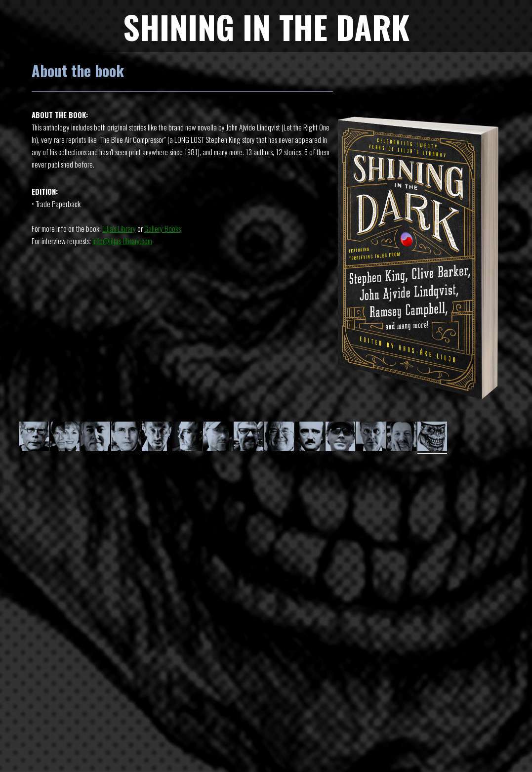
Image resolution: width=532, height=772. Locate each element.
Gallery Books (163, 228)
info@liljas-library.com (122, 241)
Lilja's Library (119, 228)
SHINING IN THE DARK (266, 26)
